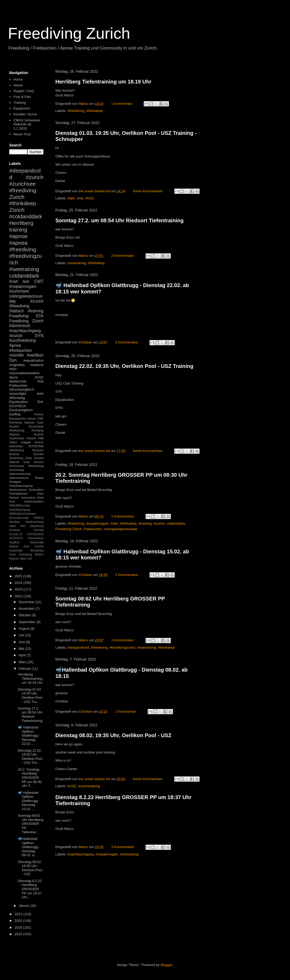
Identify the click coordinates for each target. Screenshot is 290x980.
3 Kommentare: (124, 640)
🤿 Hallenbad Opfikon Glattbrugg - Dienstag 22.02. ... (29, 735)
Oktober (25, 615)
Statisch (16, 311)
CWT (39, 281)
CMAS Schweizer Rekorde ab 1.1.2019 (27, 124)
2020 (19, 921)
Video (13, 442)
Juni (22, 642)
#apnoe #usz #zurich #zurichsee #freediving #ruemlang (26, 466)
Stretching (16, 458)
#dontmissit (20, 326)
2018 (19, 934)
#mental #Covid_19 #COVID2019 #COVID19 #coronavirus (26, 534)
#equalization (33, 360)
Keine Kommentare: (149, 191)
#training (145, 523)
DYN (39, 336)
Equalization (19, 402)
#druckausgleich (22, 389)
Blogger (166, 965)
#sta (80, 198)
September (28, 622)
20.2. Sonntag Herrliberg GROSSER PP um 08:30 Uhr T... (30, 778)
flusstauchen (18, 418)
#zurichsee (19, 291)
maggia (26, 442)
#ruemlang (25, 555)
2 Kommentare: (124, 256)
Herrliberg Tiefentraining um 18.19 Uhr (103, 82)
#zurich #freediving (26, 304)
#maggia (15, 482)
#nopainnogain (97, 523)
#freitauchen (21, 350)
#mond (31, 438)
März (23, 662)
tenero (39, 442)
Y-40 (29, 559)
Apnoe (15, 345)
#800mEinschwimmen (23, 514)
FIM (41, 438)
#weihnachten (34, 501)
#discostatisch (19, 478)
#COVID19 (18, 406)
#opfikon (14, 542)
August (25, 629)
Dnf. (40, 402)
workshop (16, 446)
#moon (39, 414)
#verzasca (28, 497)
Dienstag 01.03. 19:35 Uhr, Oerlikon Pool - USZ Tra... (30, 696)
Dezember (27, 602)
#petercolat (18, 381)
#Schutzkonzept (19, 518)
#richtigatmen (18, 493)
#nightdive (17, 365)
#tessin (14, 497)
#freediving (76, 111)
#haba (39, 478)
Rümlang (15, 422)
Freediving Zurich (69, 33)
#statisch (37, 365)
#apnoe (18, 236)
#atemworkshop (20, 474)
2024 (19, 583)
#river (13, 555)
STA (40, 316)
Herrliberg (21, 223)
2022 (19, 596)
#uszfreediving (89, 786)
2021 (19, 914)
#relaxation (36, 489)
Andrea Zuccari (26, 454)
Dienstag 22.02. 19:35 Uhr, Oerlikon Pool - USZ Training (124, 366)
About (18, 85)
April (23, 655)
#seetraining (77, 263)
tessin (32, 418)
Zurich (17, 197)
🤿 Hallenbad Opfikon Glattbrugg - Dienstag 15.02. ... (29, 801)
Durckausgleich (21, 410)
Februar (25, 669)
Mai (22, 649)
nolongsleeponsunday (121, 529)
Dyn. (13, 360)
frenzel (39, 458)
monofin (16, 355)
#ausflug (14, 522)
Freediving (19, 316)
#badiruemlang (34, 522)
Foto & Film (22, 97)
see (26, 281)
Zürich (17, 210)
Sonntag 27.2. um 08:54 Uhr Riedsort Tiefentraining (119, 220)
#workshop (17, 450)
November (27, 609)
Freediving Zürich (69, 529)
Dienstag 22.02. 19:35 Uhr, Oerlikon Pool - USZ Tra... (30, 757)
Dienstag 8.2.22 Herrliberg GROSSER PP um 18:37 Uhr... (30, 889)
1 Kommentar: (122, 104)
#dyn (71, 198)
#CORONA (36, 446)
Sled (23, 559)
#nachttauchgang (81, 854)
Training (20, 103)
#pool (13, 377)
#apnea (18, 243)
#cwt (13, 281)
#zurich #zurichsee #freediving (26, 184)
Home (18, 79)
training (18, 230)
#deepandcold (78, 647)
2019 (19, 927)
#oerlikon (35, 355)
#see (114, 523)
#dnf (40, 394)
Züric (29, 458)
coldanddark (176, 523)
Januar (24, 906)
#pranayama (18, 489)
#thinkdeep (94, 111)
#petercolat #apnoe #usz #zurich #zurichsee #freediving (26, 546)
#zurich (159, 523)
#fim (23, 526)
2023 (19, 589)
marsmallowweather (25, 373)
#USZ (90, 198)
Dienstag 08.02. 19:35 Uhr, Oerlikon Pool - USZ (113, 735)
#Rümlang (17, 398)
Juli (22, 635)
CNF (40, 418)
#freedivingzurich (122, 647)
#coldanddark (26, 216)
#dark (13, 526)
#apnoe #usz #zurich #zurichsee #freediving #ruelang (26, 426)
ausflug (15, 414)
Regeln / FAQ (24, 91)
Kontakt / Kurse (25, 114)
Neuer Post (22, 134)
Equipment (22, 108)
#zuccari (38, 450)
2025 (19, 576)
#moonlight (18, 394)
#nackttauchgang (21, 486)
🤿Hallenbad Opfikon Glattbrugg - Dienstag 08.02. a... (29, 847)
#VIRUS (38, 518)
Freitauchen (93, 529)
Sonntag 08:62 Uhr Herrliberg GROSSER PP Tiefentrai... (30, 824)
